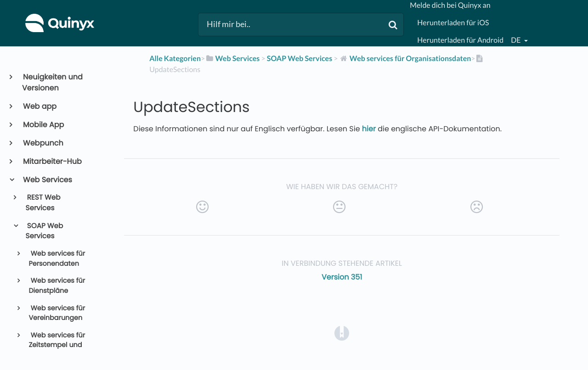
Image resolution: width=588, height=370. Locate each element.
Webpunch (43, 143)
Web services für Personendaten (57, 259)
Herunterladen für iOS (453, 23)
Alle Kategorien (175, 59)
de (516, 40)
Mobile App (43, 125)
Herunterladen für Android (460, 40)
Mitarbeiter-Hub (52, 161)
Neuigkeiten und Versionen (52, 82)
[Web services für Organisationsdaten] (405, 59)
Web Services (47, 180)
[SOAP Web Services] (300, 59)
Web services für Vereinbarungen (57, 314)
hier (370, 129)
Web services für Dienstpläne (57, 286)
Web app (39, 106)
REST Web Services (43, 203)
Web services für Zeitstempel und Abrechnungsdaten (59, 345)
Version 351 (342, 277)
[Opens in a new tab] (342, 333)
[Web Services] (232, 59)
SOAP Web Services (45, 231)
